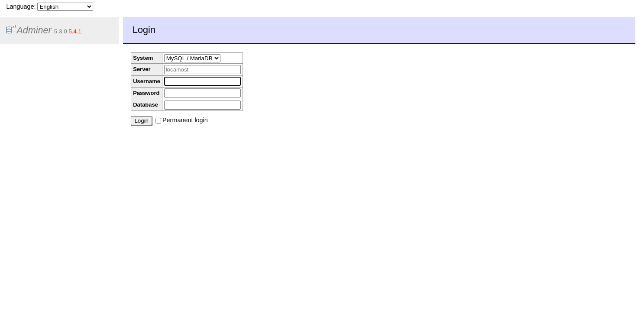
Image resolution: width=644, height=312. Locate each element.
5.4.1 (75, 31)
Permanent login (182, 120)
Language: (50, 6)
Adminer (29, 30)
